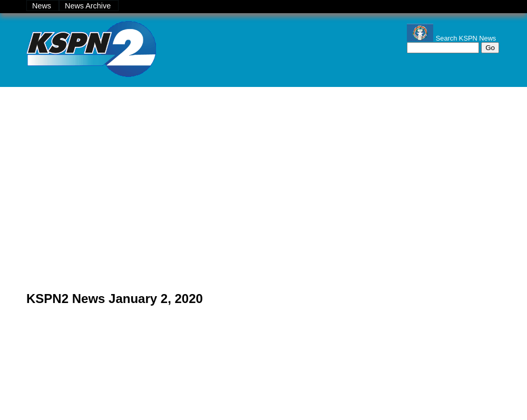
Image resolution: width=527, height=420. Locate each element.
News (43, 6)
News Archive (89, 6)
